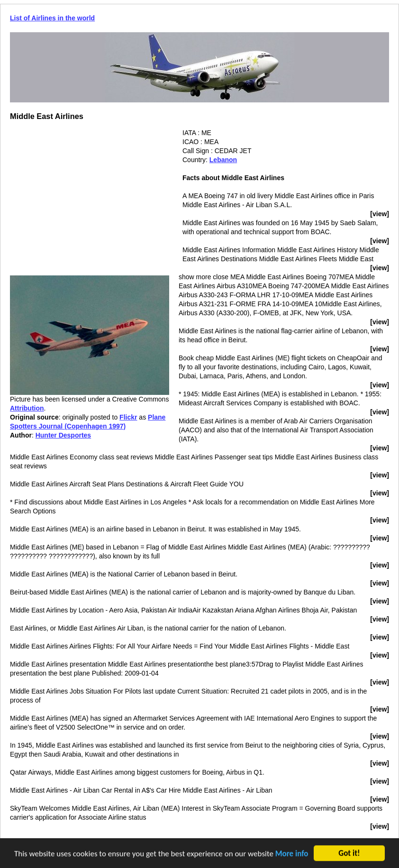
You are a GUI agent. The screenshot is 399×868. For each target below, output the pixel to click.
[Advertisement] (90, 195)
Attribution (27, 408)
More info (292, 854)
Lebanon (223, 160)
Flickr (128, 417)
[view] (380, 214)
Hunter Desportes (63, 435)
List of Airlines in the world (52, 18)
